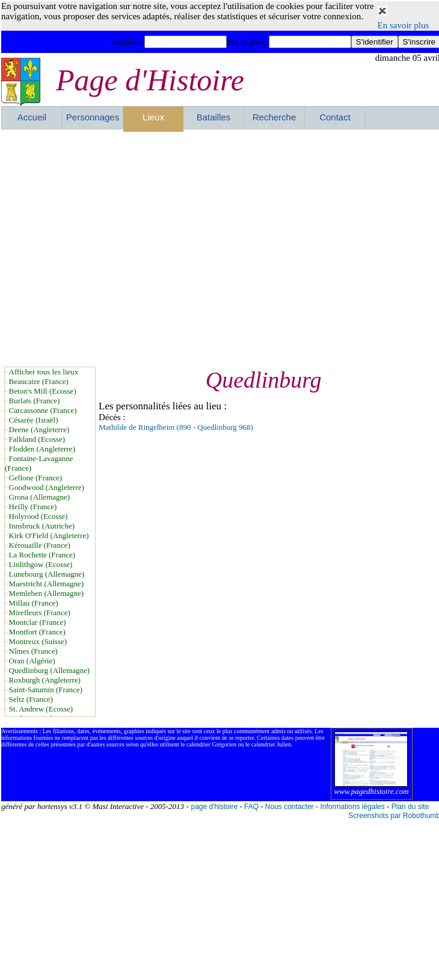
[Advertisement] (113, 248)
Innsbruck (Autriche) (42, 526)
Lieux (153, 117)
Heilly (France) (33, 507)
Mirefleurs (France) (40, 612)
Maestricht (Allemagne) (47, 584)
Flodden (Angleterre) (42, 449)
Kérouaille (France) (40, 545)
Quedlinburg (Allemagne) (49, 670)
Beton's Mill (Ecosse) (43, 391)
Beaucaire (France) (39, 381)
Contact (335, 117)
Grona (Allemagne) (39, 497)
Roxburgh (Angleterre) (45, 680)
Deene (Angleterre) (39, 430)
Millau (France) (34, 603)
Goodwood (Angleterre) (47, 487)
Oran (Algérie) (32, 661)
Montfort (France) (37, 632)
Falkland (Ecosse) (37, 439)
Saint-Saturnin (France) (46, 690)
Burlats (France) (35, 401)
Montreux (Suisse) (38, 641)
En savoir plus (404, 25)
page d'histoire (214, 807)
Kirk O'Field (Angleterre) (49, 535)
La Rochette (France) (42, 555)
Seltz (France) (31, 699)
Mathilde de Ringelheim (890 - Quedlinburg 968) (176, 427)
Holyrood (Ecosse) (38, 516)
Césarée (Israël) (34, 420)
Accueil (32, 117)
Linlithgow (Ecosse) (41, 564)
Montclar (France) (38, 622)
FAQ (251, 807)
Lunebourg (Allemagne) (47, 574)
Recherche (275, 117)
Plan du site (410, 807)
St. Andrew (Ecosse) (41, 709)
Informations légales (352, 807)
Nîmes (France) (33, 651)
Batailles (214, 117)
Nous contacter (290, 807)
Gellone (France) (35, 478)
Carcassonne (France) (43, 410)
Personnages (93, 117)
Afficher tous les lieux (44, 372)
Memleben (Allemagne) (47, 593)
